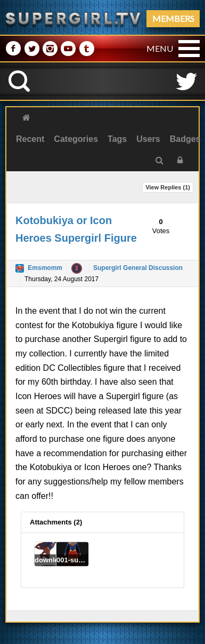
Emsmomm (45, 268)
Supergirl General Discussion (138, 268)
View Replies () (168, 187)
